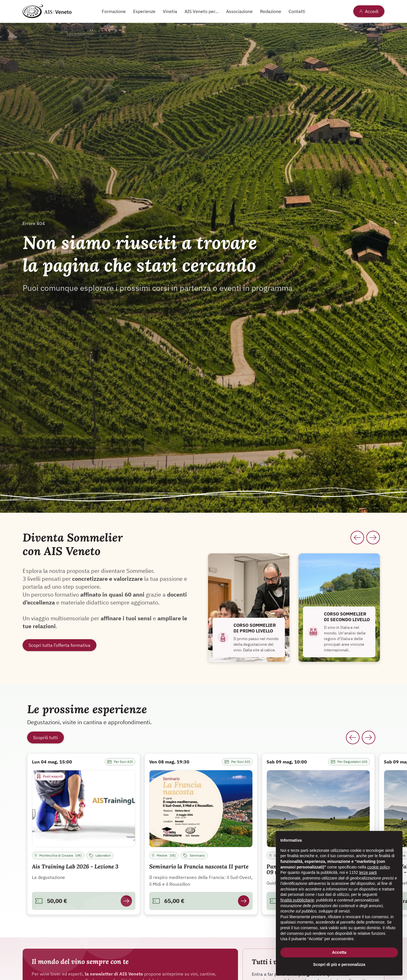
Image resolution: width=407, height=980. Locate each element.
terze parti (368, 873)
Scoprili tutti (46, 737)
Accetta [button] (339, 952)
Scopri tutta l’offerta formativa (59, 645)
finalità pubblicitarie (297, 900)
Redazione (271, 11)
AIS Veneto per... (202, 11)
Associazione (239, 11)
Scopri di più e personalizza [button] (339, 965)
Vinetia (170, 11)
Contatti (297, 11)
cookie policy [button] (378, 867)
